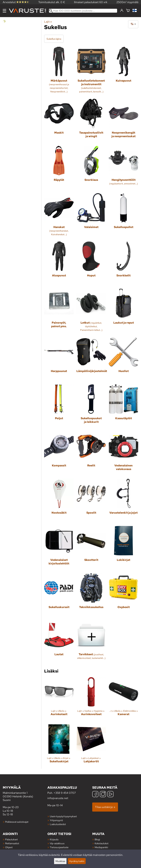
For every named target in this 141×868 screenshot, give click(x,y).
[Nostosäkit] (59, 501)
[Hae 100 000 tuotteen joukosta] (83, 11)
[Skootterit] (91, 548)
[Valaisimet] (91, 216)
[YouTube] (110, 795)
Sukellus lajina (54, 39)
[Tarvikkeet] (91, 643)
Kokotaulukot (101, 843)
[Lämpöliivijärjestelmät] (91, 359)
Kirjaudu (54, 839)
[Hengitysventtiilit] (123, 168)
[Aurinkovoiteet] (91, 699)
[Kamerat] (123, 699)
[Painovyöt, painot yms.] (59, 312)
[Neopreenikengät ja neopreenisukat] (123, 121)
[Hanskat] (59, 216)
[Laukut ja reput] (123, 312)
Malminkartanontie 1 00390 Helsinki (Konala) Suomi (25, 794)
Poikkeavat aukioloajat (17, 822)
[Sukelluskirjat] (59, 747)
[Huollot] (123, 359)
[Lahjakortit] (91, 747)
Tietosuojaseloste (59, 847)
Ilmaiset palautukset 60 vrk (91, 2)
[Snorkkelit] (123, 264)
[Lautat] (59, 643)
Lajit (48, 22)
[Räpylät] (59, 168)
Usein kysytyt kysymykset (63, 816)
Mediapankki (101, 847)
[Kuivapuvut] (123, 71)
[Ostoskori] (128, 11)
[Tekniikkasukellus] (91, 595)
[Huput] (91, 264)
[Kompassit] (59, 454)
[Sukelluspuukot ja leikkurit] (91, 407)
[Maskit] (59, 121)
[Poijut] (59, 407)
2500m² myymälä (127, 2)
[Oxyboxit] (123, 595)
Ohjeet (9, 847)
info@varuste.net (58, 798)
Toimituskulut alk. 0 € (52, 2)
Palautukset (11, 839)
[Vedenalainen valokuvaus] (123, 454)
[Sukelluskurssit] (59, 595)
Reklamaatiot (12, 843)
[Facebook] (95, 795)
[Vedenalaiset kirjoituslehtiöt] (59, 548)
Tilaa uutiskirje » (105, 807)
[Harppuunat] (59, 359)
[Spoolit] (91, 501)
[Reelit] (91, 454)
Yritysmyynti (56, 820)
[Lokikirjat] (123, 548)
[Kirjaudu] (122, 11)
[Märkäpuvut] (59, 71)
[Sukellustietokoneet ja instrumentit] (91, 71)
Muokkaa (60, 861)
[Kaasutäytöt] (123, 407)
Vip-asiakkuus (57, 843)
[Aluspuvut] (59, 264)
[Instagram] (103, 795)
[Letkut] (91, 312)
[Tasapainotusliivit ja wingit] (91, 121)
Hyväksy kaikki (77, 861)
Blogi (97, 839)
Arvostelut (16, 2)
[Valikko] (4, 11)
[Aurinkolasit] (59, 699)
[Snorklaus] (91, 168)
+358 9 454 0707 (65, 793)
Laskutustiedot (58, 824)
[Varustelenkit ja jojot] (123, 501)
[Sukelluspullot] (123, 216)
